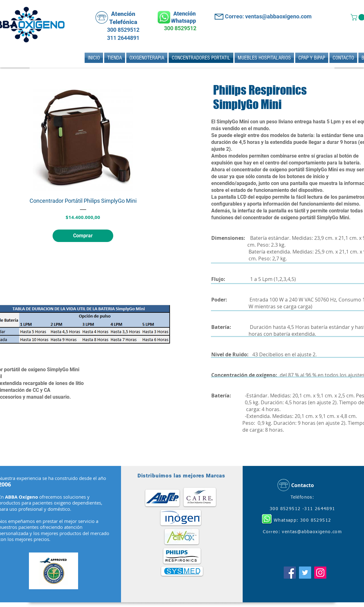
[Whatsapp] (164, 17)
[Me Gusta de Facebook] (303, 556)
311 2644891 (123, 38)
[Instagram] (320, 573)
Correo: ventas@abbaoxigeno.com (268, 16)
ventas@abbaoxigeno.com (312, 532)
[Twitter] (305, 573)
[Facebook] (290, 573)
